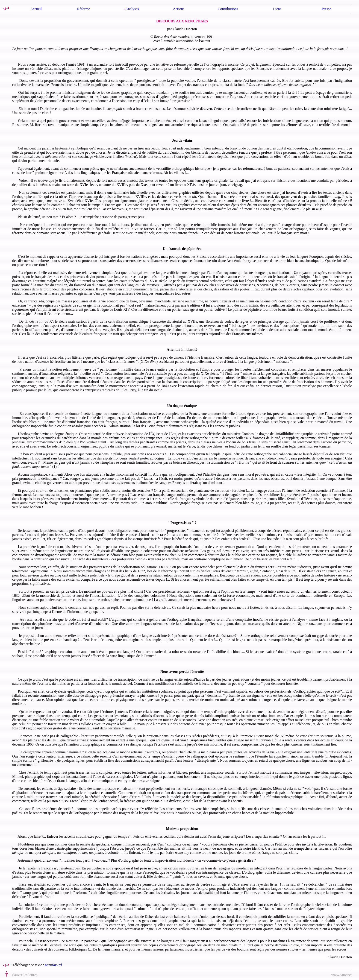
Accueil (36, 9)
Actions (179, 9)
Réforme (84, 9)
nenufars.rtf (53, 965)
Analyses (132, 9)
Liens (277, 9)
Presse (326, 9)
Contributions (228, 9)
